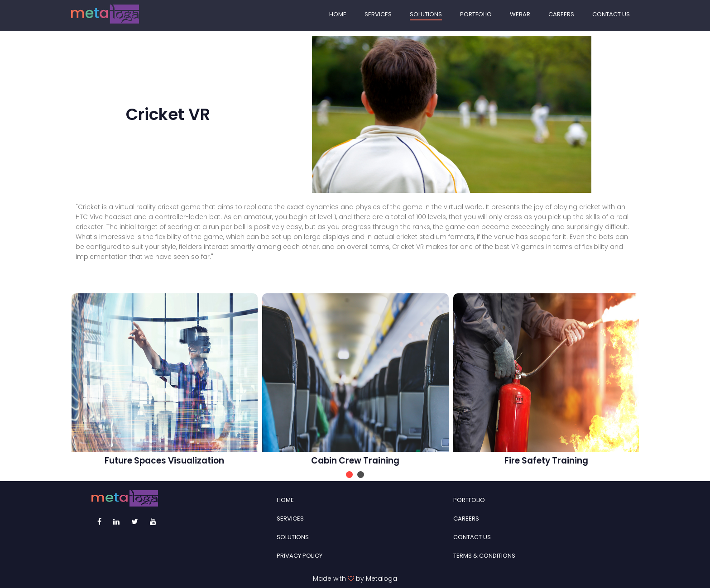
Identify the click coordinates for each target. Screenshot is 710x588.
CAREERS (561, 14)
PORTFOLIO (476, 14)
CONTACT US (611, 14)
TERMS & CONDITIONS (484, 556)
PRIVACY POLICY (300, 556)
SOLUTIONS (426, 14)
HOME (338, 14)
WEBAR (520, 14)
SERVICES (378, 14)
